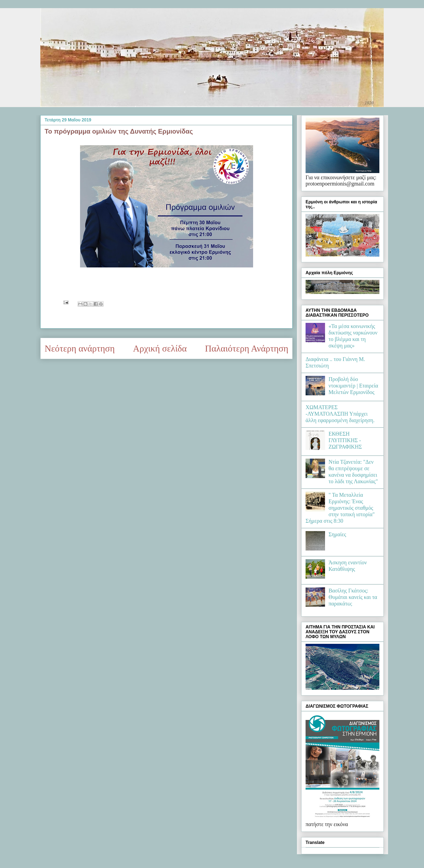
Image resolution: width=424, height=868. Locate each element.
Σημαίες (337, 534)
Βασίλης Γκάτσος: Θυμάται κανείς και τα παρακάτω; (353, 597)
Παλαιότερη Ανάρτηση (247, 348)
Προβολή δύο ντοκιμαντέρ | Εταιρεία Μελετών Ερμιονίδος (353, 386)
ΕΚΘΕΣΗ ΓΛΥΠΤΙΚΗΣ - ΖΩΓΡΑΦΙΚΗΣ (345, 440)
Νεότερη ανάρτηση (80, 348)
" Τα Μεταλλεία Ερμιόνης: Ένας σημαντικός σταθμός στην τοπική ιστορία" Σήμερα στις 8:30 (340, 508)
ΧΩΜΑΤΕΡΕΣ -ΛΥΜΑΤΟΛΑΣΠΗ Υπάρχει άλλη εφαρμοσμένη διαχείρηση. (340, 414)
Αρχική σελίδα (160, 348)
